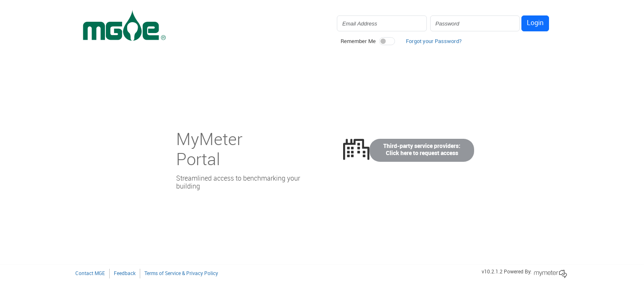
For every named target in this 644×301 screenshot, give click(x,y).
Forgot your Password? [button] (434, 41)
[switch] (387, 41)
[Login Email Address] (382, 23)
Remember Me (358, 41)
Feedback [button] (125, 274)
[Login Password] (475, 23)
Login (535, 23)
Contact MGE (90, 274)
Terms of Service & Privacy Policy (181, 274)
